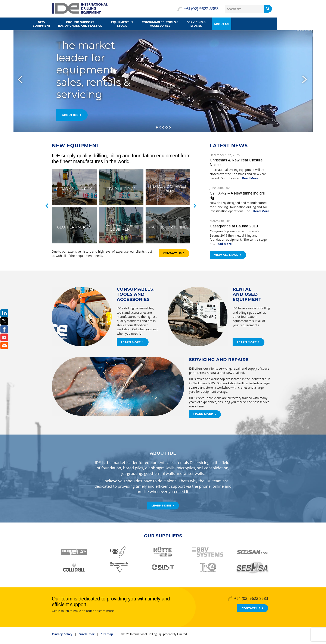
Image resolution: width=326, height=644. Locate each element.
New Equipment (66, 24)
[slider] (163, 81)
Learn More (132, 342)
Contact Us (174, 253)
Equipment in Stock (146, 24)
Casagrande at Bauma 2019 (234, 226)
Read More (250, 178)
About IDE (72, 115)
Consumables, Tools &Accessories (185, 24)
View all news (228, 255)
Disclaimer (87, 634)
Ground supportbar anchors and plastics (105, 24)
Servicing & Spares (221, 24)
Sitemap (107, 634)
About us (246, 24)
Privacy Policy (62, 634)
